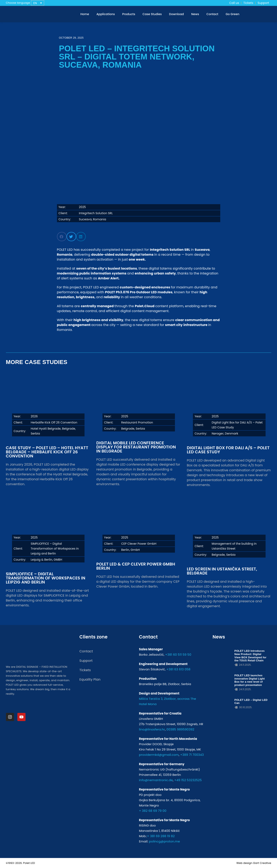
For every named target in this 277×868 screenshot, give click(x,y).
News (195, 14)
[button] (62, 237)
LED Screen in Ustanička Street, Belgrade (222, 571)
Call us (234, 3)
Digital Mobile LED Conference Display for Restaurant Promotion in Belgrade (136, 447)
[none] (38, 3)
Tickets (248, 3)
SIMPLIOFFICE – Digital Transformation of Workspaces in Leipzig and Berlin (46, 578)
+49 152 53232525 (188, 780)
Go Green (232, 14)
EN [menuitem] (35, 3)
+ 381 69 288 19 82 (161, 836)
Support (263, 3)
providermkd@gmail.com (159, 755)
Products (129, 14)
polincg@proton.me (165, 841)
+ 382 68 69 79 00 (153, 811)
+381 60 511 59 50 (178, 655)
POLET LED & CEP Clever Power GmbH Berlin (136, 566)
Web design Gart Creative (254, 863)
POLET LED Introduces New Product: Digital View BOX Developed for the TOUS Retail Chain (251, 656)
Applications (106, 14)
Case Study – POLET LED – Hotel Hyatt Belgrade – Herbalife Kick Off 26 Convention (47, 452)
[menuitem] (38, 3)
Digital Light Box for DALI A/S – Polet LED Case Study (228, 450)
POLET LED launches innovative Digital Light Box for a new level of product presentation (249, 680)
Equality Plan (90, 679)
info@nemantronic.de (156, 780)
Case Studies (152, 14)
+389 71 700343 (192, 755)
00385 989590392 (180, 729)
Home (85, 14)
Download (176, 14)
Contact (212, 14)
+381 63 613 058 (178, 669)
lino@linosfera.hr (152, 729)
